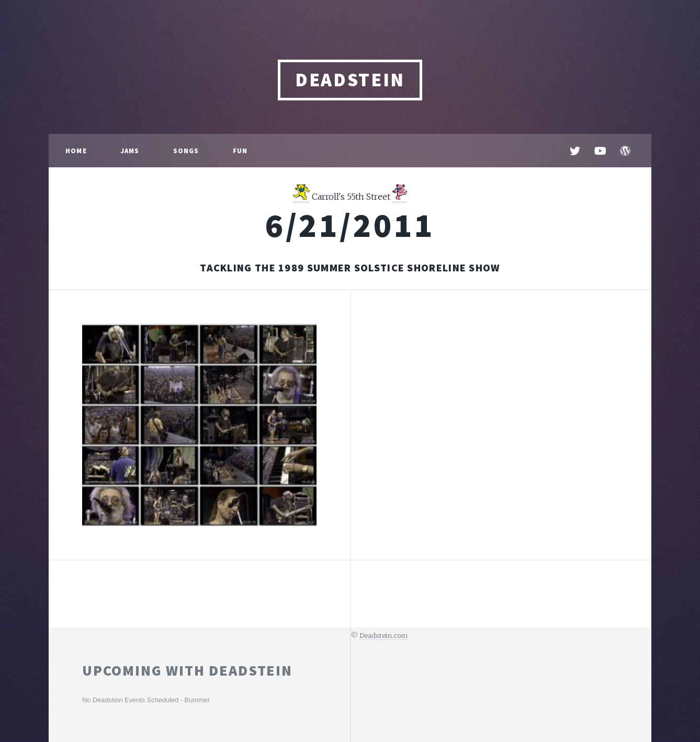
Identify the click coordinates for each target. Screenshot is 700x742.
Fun (240, 151)
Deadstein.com (383, 635)
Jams (130, 151)
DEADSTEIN (350, 80)
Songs (186, 151)
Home (76, 151)
